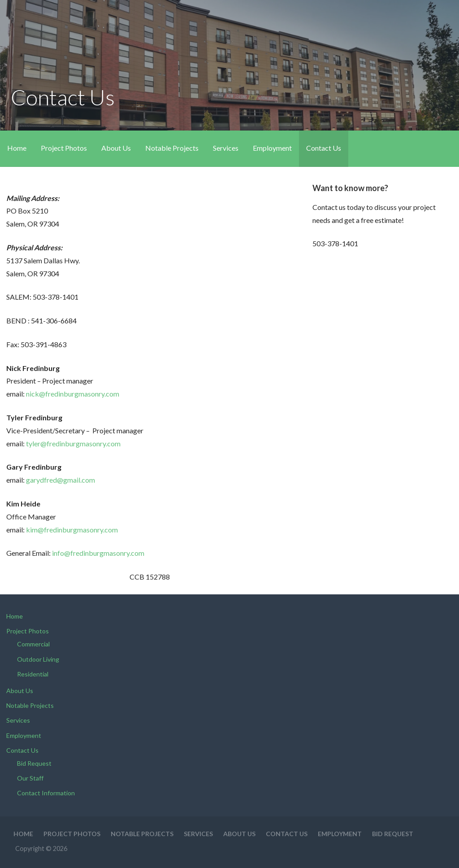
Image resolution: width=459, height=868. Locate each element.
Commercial (33, 644)
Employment (272, 148)
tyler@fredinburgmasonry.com (73, 443)
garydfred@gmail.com (61, 480)
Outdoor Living (38, 659)
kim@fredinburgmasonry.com (72, 530)
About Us (116, 148)
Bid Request (34, 763)
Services (226, 148)
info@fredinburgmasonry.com (98, 553)
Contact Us (324, 148)
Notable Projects (172, 148)
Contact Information (46, 793)
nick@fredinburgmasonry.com (73, 394)
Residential (33, 674)
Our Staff (30, 778)
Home (17, 148)
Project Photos (64, 148)
